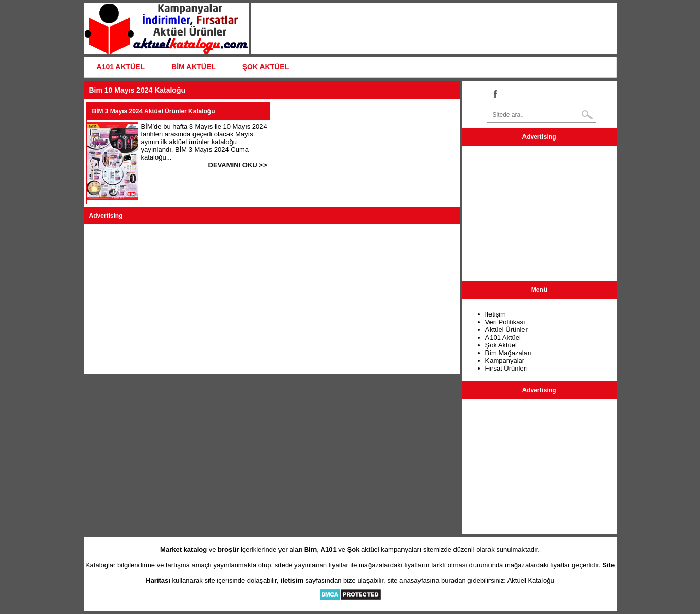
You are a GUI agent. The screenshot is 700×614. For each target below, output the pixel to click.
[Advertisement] (272, 299)
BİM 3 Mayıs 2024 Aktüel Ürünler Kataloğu (154, 111)
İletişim (496, 314)
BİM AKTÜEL (194, 67)
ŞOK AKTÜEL (266, 67)
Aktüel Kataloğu (531, 580)
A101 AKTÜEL (121, 67)
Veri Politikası (505, 322)
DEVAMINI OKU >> (238, 165)
